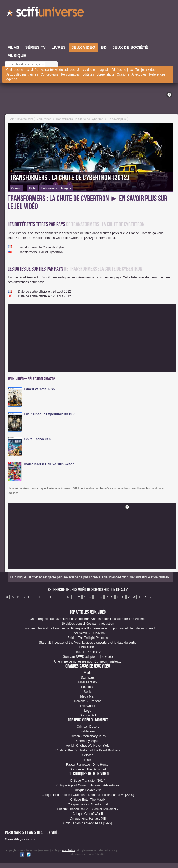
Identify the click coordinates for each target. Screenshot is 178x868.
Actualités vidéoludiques (58, 70)
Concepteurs (49, 74)
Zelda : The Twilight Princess (88, 638)
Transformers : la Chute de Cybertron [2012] (69, 178)
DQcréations (69, 850)
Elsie (88, 760)
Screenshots (105, 74)
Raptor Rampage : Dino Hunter (88, 765)
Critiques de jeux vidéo (22, 70)
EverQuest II (88, 647)
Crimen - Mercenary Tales (88, 736)
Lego (88, 711)
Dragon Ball (88, 715)
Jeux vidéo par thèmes (22, 74)
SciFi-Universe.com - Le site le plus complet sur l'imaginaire (46, 13)
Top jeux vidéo (146, 70)
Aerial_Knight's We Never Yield (88, 746)
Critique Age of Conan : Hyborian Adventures (88, 785)
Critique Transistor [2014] (88, 781)
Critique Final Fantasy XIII (88, 819)
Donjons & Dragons (88, 701)
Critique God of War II (88, 814)
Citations (123, 74)
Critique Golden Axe (88, 790)
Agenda (12, 79)
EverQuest (88, 706)
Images (66, 187)
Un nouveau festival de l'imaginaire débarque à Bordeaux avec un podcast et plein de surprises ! (88, 628)
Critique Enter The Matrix (88, 800)
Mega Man (88, 696)
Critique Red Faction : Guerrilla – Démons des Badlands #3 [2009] (88, 795)
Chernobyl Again (88, 741)
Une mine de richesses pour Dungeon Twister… (88, 661)
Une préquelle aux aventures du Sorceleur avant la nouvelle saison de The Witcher (88, 619)
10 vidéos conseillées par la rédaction (88, 624)
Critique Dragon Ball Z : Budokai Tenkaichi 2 (88, 809)
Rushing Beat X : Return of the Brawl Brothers (88, 750)
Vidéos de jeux (122, 70)
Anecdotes (139, 74)
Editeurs (88, 74)
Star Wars (88, 678)
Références (157, 74)
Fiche (33, 188)
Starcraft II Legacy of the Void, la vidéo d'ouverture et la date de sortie (88, 643)
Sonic (88, 692)
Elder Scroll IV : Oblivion (88, 633)
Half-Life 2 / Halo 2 (88, 652)
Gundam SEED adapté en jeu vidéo (88, 657)
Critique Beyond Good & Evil (88, 804)
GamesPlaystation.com (21, 839)
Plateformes (49, 187)
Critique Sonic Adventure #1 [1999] (88, 823)
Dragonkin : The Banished (88, 769)
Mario (88, 673)
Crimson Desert (88, 727)
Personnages (70, 74)
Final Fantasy (88, 682)
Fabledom (88, 731)
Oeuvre (16, 188)
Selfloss (88, 755)
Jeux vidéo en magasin (93, 70)
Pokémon (88, 687)
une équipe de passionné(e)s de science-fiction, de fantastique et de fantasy (115, 577)
